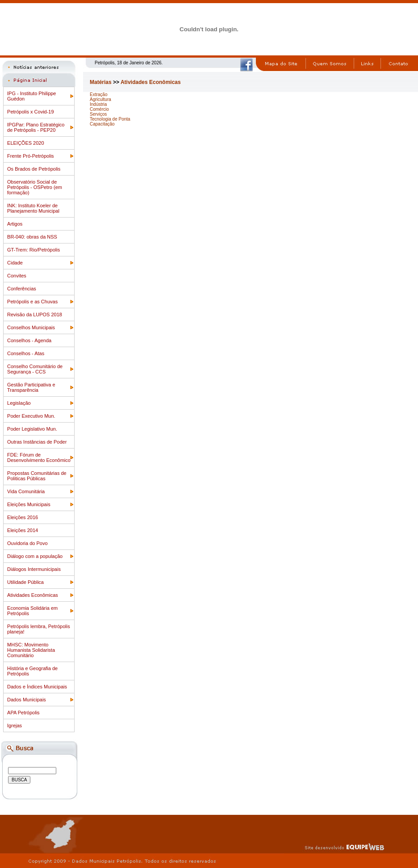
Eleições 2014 (23, 530)
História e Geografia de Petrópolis (32, 671)
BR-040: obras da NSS (32, 237)
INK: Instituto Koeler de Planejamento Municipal (33, 208)
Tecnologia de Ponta (110, 119)
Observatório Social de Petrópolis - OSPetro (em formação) (35, 187)
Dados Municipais (27, 700)
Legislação (19, 403)
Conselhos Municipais (31, 327)
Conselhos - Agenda (29, 340)
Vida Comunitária (26, 491)
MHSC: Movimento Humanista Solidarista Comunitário (31, 650)
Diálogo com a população (35, 556)
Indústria (98, 104)
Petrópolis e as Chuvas (32, 302)
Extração (98, 94)
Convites (17, 276)
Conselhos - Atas (26, 353)
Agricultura (100, 99)
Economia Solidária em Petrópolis (32, 611)
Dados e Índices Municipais (37, 687)
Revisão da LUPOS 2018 (35, 314)
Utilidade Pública (25, 582)
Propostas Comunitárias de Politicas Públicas (37, 476)
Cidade (15, 263)
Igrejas (15, 725)
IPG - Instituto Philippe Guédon (31, 96)
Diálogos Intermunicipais (34, 569)
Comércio (99, 109)
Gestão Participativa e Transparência (31, 387)
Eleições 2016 (23, 517)
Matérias (101, 82)
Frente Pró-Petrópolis (31, 156)
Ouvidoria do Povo (27, 543)
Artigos (15, 224)
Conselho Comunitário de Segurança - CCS (35, 369)
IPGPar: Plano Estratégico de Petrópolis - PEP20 (36, 127)
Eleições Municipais (29, 504)
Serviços (98, 114)
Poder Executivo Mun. (31, 416)
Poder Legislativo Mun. (32, 429)
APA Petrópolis (23, 713)
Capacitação (102, 124)
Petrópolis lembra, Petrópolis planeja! (39, 629)
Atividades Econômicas (33, 595)
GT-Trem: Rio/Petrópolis (33, 250)
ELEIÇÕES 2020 (26, 143)
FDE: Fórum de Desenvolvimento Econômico (39, 457)
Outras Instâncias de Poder (37, 442)
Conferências (22, 289)
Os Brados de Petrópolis (34, 169)
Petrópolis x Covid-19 (31, 112)
